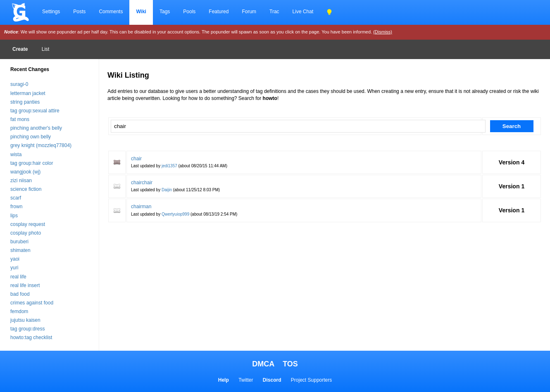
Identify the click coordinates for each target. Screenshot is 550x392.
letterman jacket (28, 93)
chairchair (142, 183)
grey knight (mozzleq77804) (41, 145)
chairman (141, 207)
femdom (19, 311)
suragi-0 (19, 84)
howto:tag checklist (31, 337)
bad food (20, 294)
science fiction (26, 189)
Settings (51, 12)
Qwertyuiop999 (175, 214)
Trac (274, 12)
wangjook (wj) (25, 172)
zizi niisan (21, 181)
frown (16, 207)
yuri (14, 268)
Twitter (246, 380)
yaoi (15, 259)
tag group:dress (27, 329)
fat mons (20, 119)
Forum (249, 12)
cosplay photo (26, 233)
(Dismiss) (383, 32)
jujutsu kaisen (25, 320)
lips (14, 216)
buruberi (19, 242)
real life (18, 277)
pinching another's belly (36, 128)
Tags (165, 12)
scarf (16, 198)
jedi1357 (169, 166)
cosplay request (28, 224)
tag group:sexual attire (35, 111)
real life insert (25, 285)
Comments (111, 12)
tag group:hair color (32, 163)
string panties (25, 102)
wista (16, 154)
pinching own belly (31, 137)
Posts (79, 12)
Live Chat (303, 12)
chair (136, 159)
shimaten (20, 250)
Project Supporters (311, 380)
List (46, 49)
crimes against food (32, 303)
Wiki (141, 12)
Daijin (167, 190)
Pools (189, 12)
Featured (219, 12)
